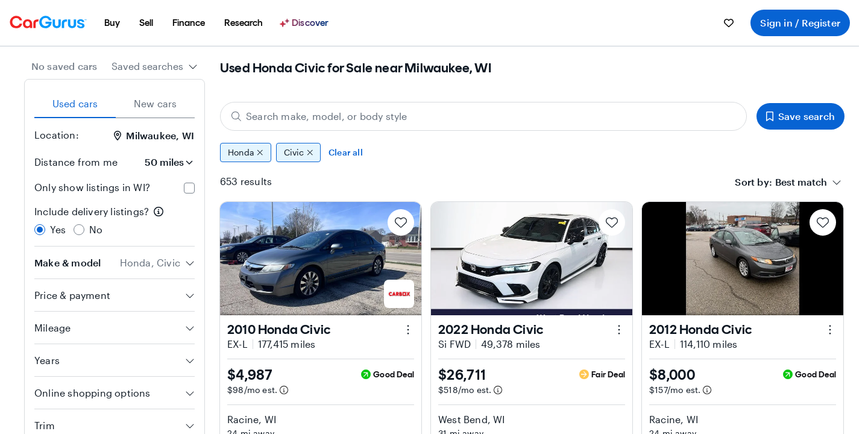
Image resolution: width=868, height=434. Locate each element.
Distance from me (76, 162)
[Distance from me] (161, 162)
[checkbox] (189, 188)
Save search (800, 116)
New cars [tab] (156, 103)
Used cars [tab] (75, 103)
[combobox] (155, 66)
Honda (246, 153)
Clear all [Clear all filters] (346, 152)
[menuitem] (112, 23)
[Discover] (306, 23)
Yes (58, 229)
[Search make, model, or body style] (483, 116)
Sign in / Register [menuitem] (800, 23)
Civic (299, 153)
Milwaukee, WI (154, 135)
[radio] (40, 230)
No (96, 229)
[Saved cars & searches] (729, 23)
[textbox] (801, 182)
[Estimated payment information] (284, 390)
